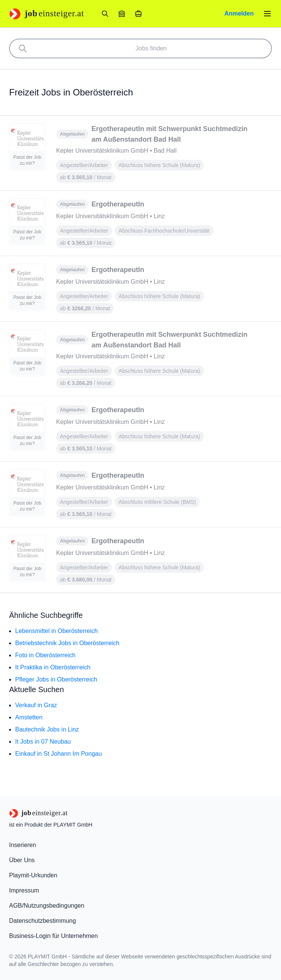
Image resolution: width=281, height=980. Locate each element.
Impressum (24, 890)
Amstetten (29, 717)
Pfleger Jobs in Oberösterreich (56, 679)
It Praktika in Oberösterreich (53, 667)
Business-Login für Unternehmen (53, 936)
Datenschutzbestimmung (42, 921)
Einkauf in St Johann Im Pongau (59, 754)
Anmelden (239, 13)
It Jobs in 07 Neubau (43, 742)
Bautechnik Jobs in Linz (47, 729)
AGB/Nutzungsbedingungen (47, 906)
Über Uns (22, 860)
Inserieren (23, 845)
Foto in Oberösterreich (45, 655)
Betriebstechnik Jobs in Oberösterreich (67, 643)
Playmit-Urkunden (33, 875)
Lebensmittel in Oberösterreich (57, 631)
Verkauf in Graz (36, 705)
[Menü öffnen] (267, 14)
